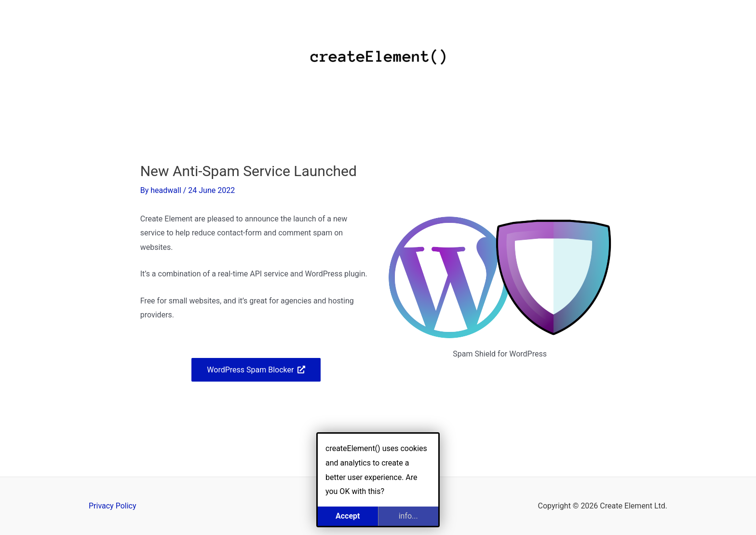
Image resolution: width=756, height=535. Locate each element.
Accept (348, 516)
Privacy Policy (113, 506)
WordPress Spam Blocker (250, 370)
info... (408, 516)
